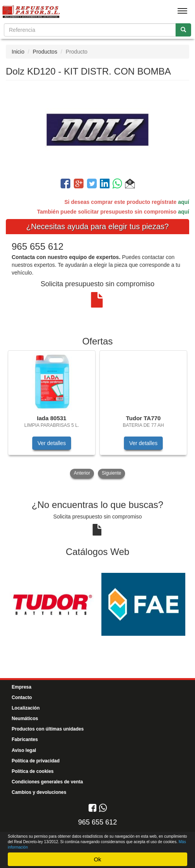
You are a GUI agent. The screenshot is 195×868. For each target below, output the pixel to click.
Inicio (18, 52)
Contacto (22, 698)
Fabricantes (25, 739)
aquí (184, 202)
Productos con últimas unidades (48, 729)
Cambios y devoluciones (39, 792)
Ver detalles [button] (51, 443)
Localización (26, 708)
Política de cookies (33, 771)
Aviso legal (24, 750)
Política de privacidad (36, 761)
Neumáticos (25, 718)
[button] (130, 185)
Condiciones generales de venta (47, 782)
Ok (97, 859)
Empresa (22, 687)
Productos (45, 52)
